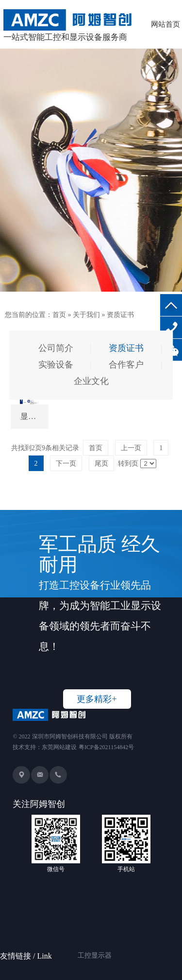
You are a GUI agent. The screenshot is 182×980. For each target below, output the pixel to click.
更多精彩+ (97, 699)
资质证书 (120, 315)
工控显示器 (95, 943)
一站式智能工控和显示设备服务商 (68, 26)
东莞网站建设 (59, 747)
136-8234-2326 (171, 327)
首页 (59, 315)
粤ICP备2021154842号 (106, 747)
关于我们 (86, 315)
